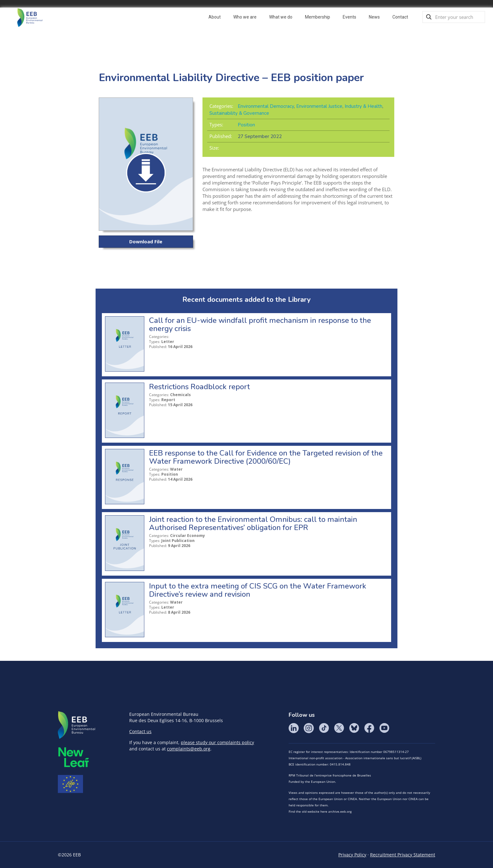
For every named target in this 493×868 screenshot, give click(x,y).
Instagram (309, 728)
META (74, 757)
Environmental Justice (319, 106)
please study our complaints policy (217, 742)
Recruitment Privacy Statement (403, 855)
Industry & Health (363, 106)
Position (246, 125)
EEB (77, 725)
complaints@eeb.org (189, 749)
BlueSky (354, 728)
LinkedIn (294, 728)
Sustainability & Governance (239, 113)
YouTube (384, 728)
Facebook (369, 728)
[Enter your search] (454, 17)
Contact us (140, 731)
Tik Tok (324, 728)
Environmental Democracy (266, 106)
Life (70, 784)
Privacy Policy (352, 855)
